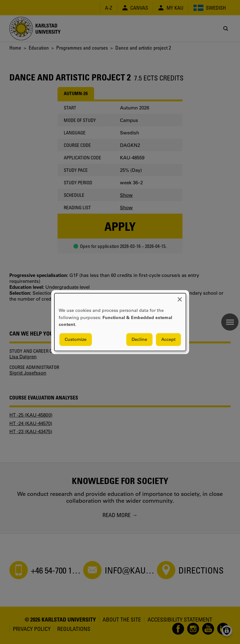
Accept (168, 339)
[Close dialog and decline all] (180, 297)
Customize (76, 339)
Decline (139, 339)
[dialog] (120, 322)
